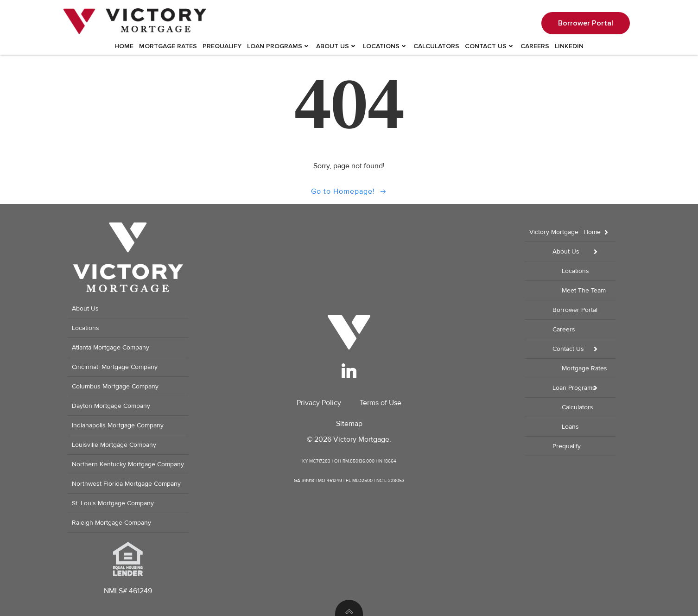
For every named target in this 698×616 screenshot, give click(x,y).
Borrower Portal (575, 310)
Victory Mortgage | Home (572, 232)
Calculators (436, 46)
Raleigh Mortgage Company (111, 523)
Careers (535, 46)
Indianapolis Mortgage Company (118, 425)
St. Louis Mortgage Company (113, 503)
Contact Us (490, 46)
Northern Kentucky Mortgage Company (128, 464)
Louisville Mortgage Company (114, 445)
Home (124, 46)
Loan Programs (279, 46)
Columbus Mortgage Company (115, 386)
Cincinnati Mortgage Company (115, 367)
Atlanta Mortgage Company (111, 347)
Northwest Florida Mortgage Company (126, 484)
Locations (385, 46)
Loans (570, 427)
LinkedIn (569, 46)
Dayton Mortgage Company (111, 406)
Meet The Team (584, 290)
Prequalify (222, 46)
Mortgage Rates (168, 46)
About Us (337, 46)
